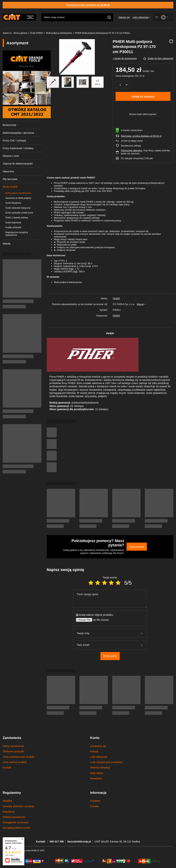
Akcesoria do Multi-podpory (18, 198)
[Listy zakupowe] (142, 17)
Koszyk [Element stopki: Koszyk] (94, 751)
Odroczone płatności (132, 150)
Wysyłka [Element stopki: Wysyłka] (7, 801)
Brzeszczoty (9, 125)
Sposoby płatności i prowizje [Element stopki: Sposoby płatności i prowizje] (18, 806)
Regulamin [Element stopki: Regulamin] (9, 812)
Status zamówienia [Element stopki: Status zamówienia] (13, 746)
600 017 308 (57, 842)
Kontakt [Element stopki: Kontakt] (7, 768)
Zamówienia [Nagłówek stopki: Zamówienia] (12, 738)
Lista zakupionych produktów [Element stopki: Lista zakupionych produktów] (106, 762)
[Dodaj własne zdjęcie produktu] (100, 620)
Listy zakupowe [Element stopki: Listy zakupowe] (99, 757)
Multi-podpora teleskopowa (59, 33)
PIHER (116, 298)
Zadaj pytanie (137, 547)
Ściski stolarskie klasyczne (18, 208)
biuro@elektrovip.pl (79, 842)
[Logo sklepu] (19, 17)
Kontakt (41, 842)
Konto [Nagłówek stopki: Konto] (95, 738)
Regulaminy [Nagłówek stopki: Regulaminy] (12, 793)
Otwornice (8, 171)
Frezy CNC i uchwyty (14, 141)
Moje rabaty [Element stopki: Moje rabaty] (97, 773)
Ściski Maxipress (13, 203)
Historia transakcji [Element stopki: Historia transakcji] (100, 768)
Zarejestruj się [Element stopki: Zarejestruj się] (98, 746)
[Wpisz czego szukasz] (77, 17)
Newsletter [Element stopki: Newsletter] (96, 778)
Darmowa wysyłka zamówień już (88, 5)
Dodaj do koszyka (143, 96)
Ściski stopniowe (13, 223)
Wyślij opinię (110, 656)
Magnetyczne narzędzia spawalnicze (17, 234)
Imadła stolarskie (13, 227)
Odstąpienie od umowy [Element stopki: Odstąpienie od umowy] (15, 822)
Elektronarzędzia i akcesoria (18, 133)
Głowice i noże (11, 156)
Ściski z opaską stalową (17, 218)
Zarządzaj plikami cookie (16, 828)
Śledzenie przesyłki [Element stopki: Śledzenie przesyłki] (13, 751)
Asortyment (17, 43)
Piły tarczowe (10, 179)
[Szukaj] (109, 17)
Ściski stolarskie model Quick (19, 213)
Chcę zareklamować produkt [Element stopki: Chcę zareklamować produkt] (19, 757)
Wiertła (7, 244)
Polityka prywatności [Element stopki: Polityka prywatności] (14, 817)
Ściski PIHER (36, 33)
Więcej (140, 304)
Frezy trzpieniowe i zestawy (18, 148)
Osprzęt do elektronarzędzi (18, 164)
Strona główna (20, 33)
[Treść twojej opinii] (110, 599)
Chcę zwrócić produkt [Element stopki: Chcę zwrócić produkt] (15, 762)
